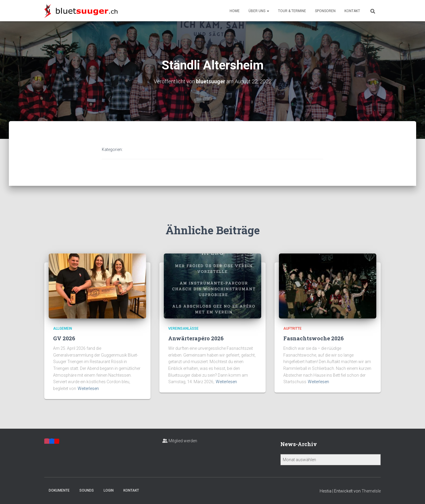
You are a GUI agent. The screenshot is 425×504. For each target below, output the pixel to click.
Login (109, 490)
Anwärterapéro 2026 (196, 338)
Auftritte (292, 329)
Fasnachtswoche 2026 (314, 338)
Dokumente (59, 490)
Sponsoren (325, 11)
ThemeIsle (371, 491)
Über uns (259, 11)
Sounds (87, 490)
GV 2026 (64, 338)
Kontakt (352, 11)
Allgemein (63, 329)
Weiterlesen (88, 388)
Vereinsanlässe (183, 329)
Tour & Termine (292, 11)
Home (235, 11)
